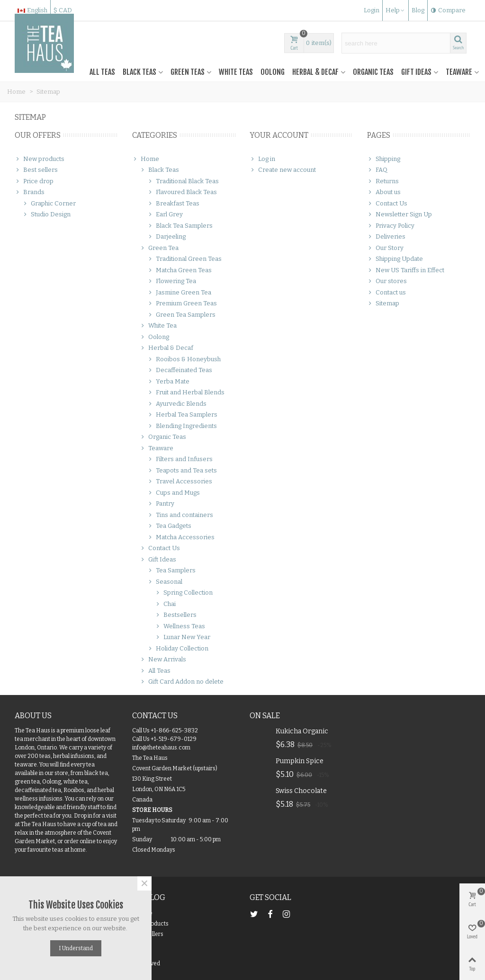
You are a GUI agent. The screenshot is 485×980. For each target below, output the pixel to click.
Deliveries (386, 237)
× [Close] (144, 883)
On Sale (265, 716)
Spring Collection (184, 593)
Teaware (459, 72)
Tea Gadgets (169, 526)
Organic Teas (373, 72)
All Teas (102, 72)
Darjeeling (166, 237)
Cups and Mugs (174, 493)
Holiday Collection (178, 649)
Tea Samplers (171, 570)
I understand (76, 948)
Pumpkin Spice (300, 761)
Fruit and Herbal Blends (186, 392)
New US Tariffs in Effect (406, 270)
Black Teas (139, 72)
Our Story (385, 248)
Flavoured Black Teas (182, 192)
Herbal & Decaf (315, 72)
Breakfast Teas (173, 204)
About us (384, 192)
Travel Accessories (180, 481)
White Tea (158, 326)
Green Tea (159, 248)
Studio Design (46, 214)
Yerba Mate (168, 382)
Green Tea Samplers (181, 315)
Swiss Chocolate (301, 791)
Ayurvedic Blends (177, 404)
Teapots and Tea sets (182, 471)
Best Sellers (148, 934)
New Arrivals (163, 659)
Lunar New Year (183, 637)
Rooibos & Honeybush (184, 359)
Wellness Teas (180, 626)
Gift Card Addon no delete (182, 682)
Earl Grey (165, 214)
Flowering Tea (172, 281)
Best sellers (36, 170)
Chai (165, 604)
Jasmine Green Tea (179, 293)
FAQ (377, 170)
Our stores (387, 281)
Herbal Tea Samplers (182, 415)
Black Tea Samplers (180, 226)
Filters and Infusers (180, 459)
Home (146, 159)
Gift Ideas (416, 72)
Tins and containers (180, 515)
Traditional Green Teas (184, 259)
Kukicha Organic (302, 731)
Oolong (273, 72)
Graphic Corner (49, 204)
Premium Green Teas (182, 303)
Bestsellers (176, 615)
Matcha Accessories (181, 537)
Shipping (384, 159)
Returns (383, 181)
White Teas (236, 72)
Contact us (386, 293)
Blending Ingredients (182, 426)
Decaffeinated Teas (180, 370)
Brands (30, 192)
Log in (262, 159)
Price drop (34, 181)
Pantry (161, 504)
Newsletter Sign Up (400, 214)
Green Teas (188, 72)
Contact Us (160, 548)
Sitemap (383, 303)
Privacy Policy (391, 226)
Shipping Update (395, 259)
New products (40, 159)
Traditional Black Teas (183, 181)
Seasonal (165, 582)
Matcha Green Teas (180, 270)
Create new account (283, 170)
